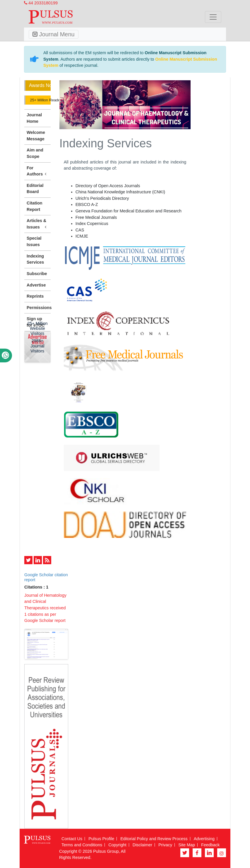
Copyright (117, 845)
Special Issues (34, 241)
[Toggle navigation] (213, 17)
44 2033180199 (41, 3)
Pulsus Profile (101, 839)
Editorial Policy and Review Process (154, 839)
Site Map (187, 845)
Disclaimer (142, 845)
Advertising (204, 839)
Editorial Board (35, 189)
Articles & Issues (37, 224)
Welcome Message (36, 136)
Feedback (210, 845)
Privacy (165, 845)
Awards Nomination (40, 85)
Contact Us (72, 839)
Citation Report (35, 206)
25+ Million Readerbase (40, 100)
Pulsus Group (106, 851)
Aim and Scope (35, 153)
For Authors (37, 171)
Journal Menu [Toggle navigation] (54, 34)
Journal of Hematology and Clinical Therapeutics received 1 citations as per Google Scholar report (45, 608)
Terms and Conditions (82, 845)
